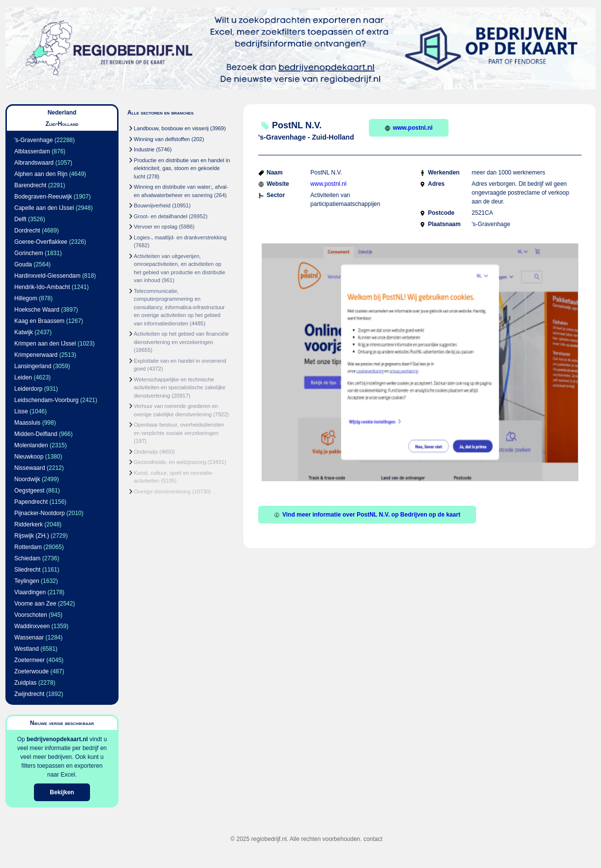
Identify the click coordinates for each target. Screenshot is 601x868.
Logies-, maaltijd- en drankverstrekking (180, 237)
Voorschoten (31, 615)
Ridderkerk (29, 524)
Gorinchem (29, 253)
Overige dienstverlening (162, 492)
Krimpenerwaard (36, 355)
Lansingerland (33, 366)
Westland (27, 649)
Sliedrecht (27, 570)
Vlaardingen (30, 592)
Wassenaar (29, 637)
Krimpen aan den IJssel (45, 344)
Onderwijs (146, 452)
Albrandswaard (34, 163)
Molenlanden (31, 445)
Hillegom (26, 298)
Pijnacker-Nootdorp (40, 513)
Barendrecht (30, 185)
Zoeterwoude (31, 671)
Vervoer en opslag (156, 227)
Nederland (62, 113)
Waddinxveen (32, 626)
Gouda (23, 264)
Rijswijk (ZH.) (32, 536)
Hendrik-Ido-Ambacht (42, 287)
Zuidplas (25, 683)
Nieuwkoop (29, 457)
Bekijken (62, 792)
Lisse (21, 411)
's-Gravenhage (33, 140)
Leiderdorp (28, 389)
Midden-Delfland (36, 434)
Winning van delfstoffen (162, 139)
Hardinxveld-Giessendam (47, 276)
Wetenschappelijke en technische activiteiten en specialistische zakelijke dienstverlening (180, 388)
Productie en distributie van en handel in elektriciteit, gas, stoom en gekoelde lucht (182, 168)
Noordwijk (27, 479)
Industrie (144, 149)
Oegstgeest (29, 491)
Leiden (23, 377)
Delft (20, 219)
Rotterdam (28, 547)
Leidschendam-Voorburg (46, 400)
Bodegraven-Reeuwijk (43, 197)
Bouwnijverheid (152, 205)
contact (373, 839)
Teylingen (27, 581)
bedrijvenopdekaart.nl (57, 739)
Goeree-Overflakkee (41, 242)
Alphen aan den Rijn (41, 174)
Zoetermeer (30, 660)
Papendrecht (31, 502)
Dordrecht (27, 231)
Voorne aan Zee (35, 604)
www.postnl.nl (409, 128)
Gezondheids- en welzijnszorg (170, 462)
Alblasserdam (32, 151)
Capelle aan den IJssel (44, 208)
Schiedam (27, 558)
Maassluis (27, 423)
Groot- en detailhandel (161, 216)
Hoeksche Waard (37, 310)
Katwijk (24, 332)
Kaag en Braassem (39, 321)
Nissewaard (30, 468)
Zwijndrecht (29, 694)
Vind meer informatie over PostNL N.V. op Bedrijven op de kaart (367, 515)
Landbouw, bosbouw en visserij (171, 128)
